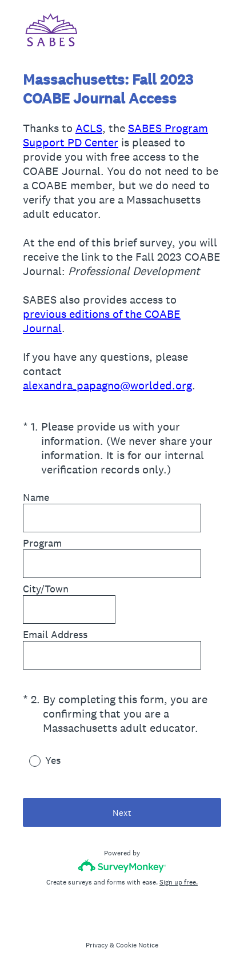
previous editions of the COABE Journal (102, 321)
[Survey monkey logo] (122, 866)
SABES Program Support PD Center (115, 135)
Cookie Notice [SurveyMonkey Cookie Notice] (137, 945)
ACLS (89, 128)
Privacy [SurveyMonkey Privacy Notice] (97, 945)
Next (122, 813)
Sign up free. (179, 882)
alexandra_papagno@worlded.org (107, 385)
